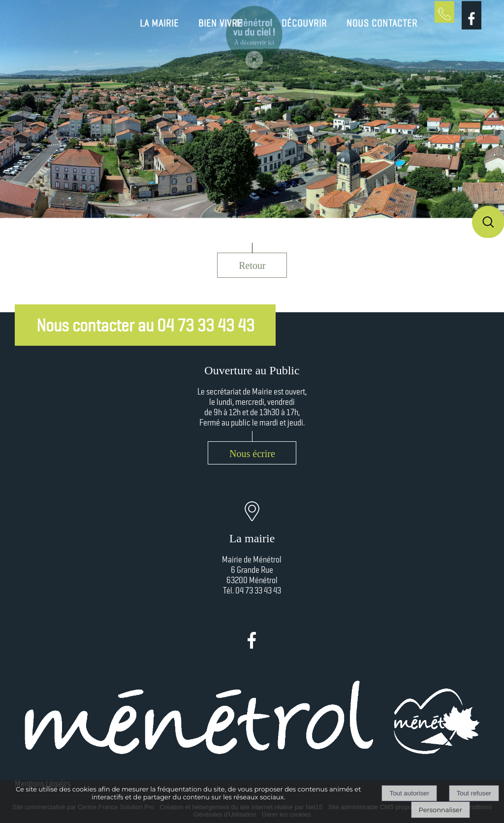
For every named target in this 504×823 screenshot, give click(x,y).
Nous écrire (252, 454)
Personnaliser (441, 810)
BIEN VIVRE (220, 23)
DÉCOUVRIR (304, 23)
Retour (252, 265)
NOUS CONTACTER (382, 23)
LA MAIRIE (159, 23)
